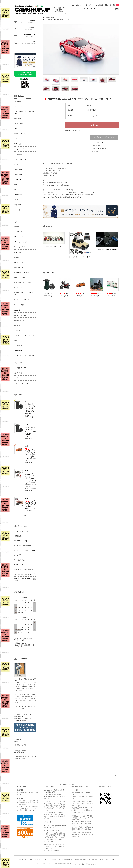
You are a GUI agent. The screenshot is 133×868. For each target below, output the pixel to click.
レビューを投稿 (96, 146)
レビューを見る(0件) (98, 143)
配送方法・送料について (81, 860)
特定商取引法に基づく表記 (73, 131)
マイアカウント (79, 5)
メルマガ (61, 785)
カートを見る (113, 5)
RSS (108, 860)
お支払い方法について (65, 860)
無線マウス (51, 18)
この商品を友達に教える (99, 149)
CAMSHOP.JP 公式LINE (21, 720)
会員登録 (100, 5)
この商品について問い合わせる (104, 137)
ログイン (91, 5)
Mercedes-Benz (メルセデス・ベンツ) (59, 20)
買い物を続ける (96, 152)
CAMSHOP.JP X (19, 716)
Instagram (68, 785)
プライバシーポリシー (51, 860)
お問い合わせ (39, 860)
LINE (73, 785)
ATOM (112, 860)
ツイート (92, 155)
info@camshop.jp (19, 640)
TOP (44, 18)
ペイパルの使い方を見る (51, 850)
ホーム (21, 860)
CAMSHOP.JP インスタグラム (23, 718)
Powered (83, 864)
